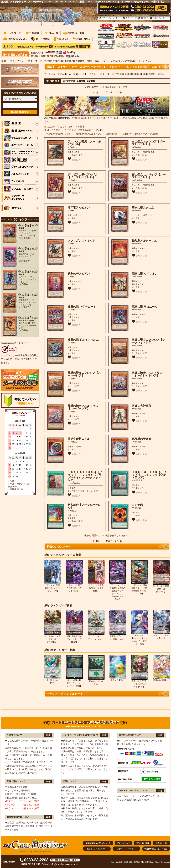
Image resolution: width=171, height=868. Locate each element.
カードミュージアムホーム (58, 74)
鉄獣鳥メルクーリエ (144, 241)
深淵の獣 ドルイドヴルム (83, 340)
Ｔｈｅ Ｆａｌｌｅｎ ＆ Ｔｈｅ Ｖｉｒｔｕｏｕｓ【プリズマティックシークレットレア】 (85, 476)
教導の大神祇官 (142, 406)
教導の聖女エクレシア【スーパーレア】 (84, 374)
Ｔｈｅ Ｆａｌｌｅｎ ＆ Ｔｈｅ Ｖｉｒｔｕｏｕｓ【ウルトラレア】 (149, 475)
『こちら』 (87, 766)
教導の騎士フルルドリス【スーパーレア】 (83, 407)
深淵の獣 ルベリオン (145, 274)
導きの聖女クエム (143, 208)
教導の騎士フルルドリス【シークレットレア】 (147, 374)
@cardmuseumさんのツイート (16, 343)
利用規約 (145, 18)
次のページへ (114, 92)
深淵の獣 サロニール (145, 307)
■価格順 (81, 81)
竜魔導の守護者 (142, 439)
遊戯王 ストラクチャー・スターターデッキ (96, 74)
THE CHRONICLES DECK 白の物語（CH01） (142, 74)
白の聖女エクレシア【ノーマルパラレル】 (148, 143)
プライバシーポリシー (111, 18)
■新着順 (91, 81)
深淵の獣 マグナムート (82, 307)
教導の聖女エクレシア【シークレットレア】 (148, 341)
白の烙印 (137, 505)
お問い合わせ (158, 18)
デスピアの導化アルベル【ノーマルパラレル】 (83, 176)
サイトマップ (131, 18)
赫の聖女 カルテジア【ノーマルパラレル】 (149, 176)
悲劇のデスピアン (79, 274)
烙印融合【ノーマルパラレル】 (84, 506)
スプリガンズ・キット (81, 241)
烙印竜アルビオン (79, 208)
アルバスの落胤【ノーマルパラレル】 (84, 143)
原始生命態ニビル (79, 439)
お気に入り (75, 159)
